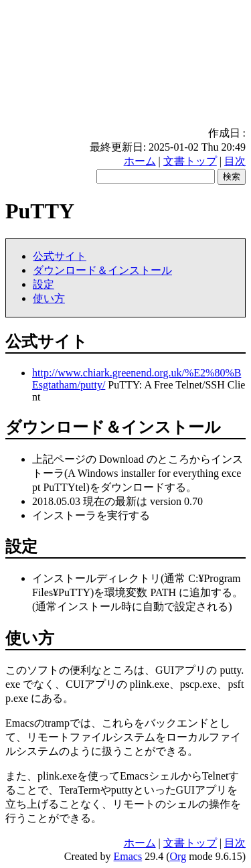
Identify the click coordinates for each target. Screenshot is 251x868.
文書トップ (190, 161)
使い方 (49, 298)
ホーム (140, 161)
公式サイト (60, 256)
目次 (235, 161)
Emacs (128, 856)
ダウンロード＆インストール (102, 270)
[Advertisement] (125, 66)
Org (178, 856)
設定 (44, 284)
